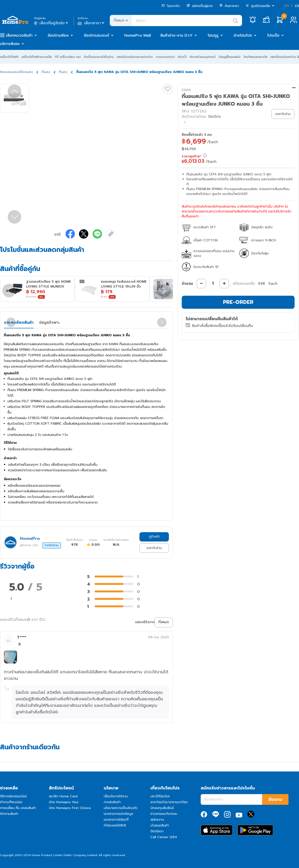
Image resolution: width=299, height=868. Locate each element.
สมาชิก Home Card (63, 796)
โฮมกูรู (213, 35)
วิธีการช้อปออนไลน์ (13, 796)
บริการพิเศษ (10, 44)
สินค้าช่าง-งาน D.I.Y (176, 35)
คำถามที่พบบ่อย (11, 802)
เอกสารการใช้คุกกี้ (116, 820)
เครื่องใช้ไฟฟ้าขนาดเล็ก (37, 57)
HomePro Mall (138, 35)
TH (286, 6)
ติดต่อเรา (157, 831)
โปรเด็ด (273, 35)
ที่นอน (46, 72)
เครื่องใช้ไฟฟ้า (9, 57)
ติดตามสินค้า (9, 814)
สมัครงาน (157, 820)
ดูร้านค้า (154, 536)
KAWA (186, 90)
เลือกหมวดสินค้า (19, 35)
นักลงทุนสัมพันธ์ (162, 808)
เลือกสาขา (91, 23)
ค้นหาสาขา (229, 6)
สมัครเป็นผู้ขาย (200, 6)
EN (297, 6)
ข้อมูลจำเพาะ (49, 323)
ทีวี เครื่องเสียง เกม (68, 57)
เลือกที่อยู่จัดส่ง (52, 23)
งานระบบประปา (165, 57)
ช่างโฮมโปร (243, 35)
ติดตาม (275, 799)
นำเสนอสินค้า (160, 825)
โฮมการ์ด (171, 6)
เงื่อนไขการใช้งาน (116, 796)
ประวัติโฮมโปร (160, 796)
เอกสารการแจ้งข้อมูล (118, 814)
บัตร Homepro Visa (64, 802)
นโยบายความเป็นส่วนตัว (121, 808)
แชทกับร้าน (154, 548)
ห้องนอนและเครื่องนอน (16, 72)
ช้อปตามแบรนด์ (96, 35)
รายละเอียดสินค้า (19, 323)
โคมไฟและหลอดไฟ (255, 57)
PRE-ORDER (238, 302)
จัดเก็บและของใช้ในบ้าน (99, 57)
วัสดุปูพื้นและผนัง (230, 57)
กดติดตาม (52, 545)
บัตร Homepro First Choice (70, 808)
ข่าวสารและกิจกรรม (164, 814)
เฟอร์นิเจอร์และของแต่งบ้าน (135, 57)
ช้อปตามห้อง (58, 35)
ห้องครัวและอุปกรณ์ (203, 57)
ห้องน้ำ (182, 57)
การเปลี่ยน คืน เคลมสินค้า (18, 808)
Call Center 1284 (164, 837)
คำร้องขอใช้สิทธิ (115, 825)
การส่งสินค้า (112, 802)
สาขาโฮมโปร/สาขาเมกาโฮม (169, 802)
